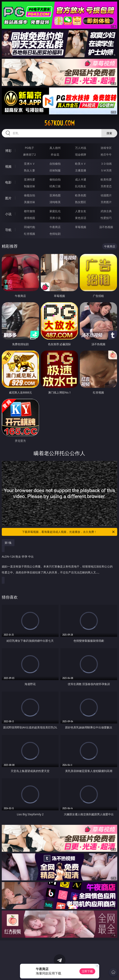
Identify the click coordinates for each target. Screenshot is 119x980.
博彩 (8, 151)
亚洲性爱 (30, 179)
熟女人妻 (30, 170)
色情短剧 (55, 234)
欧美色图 (81, 195)
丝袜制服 (55, 170)
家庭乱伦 (55, 211)
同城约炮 (30, 227)
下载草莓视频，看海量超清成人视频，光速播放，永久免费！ (69, 532)
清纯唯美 (55, 202)
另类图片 (106, 202)
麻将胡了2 (30, 154)
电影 (8, 182)
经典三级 (55, 186)
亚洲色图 (55, 195)
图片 (8, 198)
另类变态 (106, 186)
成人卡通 (81, 179)
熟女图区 (81, 202)
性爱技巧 (106, 218)
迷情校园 (30, 218)
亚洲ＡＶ (30, 164)
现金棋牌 (81, 154)
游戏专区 (106, 148)
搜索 (109, 133)
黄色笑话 (81, 218)
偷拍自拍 (55, 179)
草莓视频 (81, 227)
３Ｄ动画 (106, 164)
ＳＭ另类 (106, 170)
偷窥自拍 (30, 195)
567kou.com (59, 123)
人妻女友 (81, 211)
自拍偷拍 (55, 164)
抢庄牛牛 (106, 154)
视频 (8, 166)
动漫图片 (106, 195)
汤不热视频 (106, 227)
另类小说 (55, 218)
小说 (8, 214)
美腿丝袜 (30, 202)
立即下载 (87, 971)
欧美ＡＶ (81, 164)
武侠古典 (106, 211)
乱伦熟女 (81, 186)
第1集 (8, 543)
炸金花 (55, 154)
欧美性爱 (106, 179)
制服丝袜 (30, 186)
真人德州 (55, 148)
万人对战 (81, 148)
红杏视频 (30, 234)
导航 (8, 230)
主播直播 (81, 170)
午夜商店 (55, 227)
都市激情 (30, 211)
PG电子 (29, 148)
